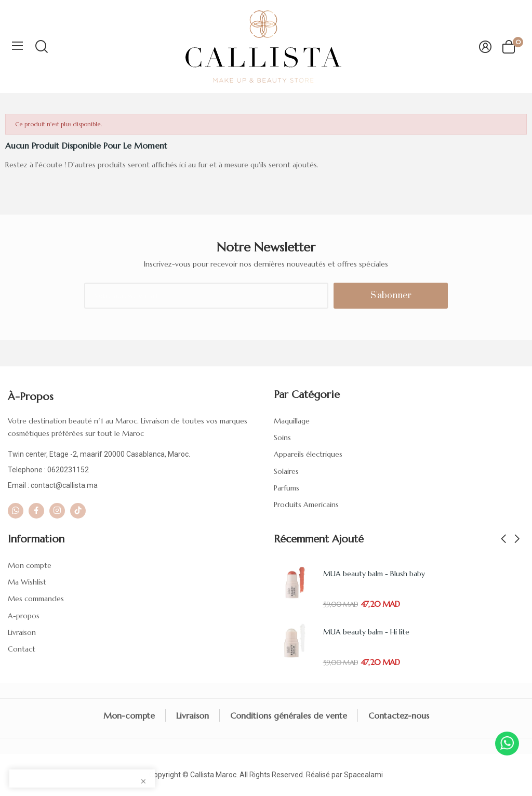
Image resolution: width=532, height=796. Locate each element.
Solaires (286, 471)
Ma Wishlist (27, 582)
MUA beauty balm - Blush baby (374, 574)
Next (517, 539)
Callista (202, 775)
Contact (22, 649)
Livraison (22, 632)
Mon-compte (129, 715)
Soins (282, 437)
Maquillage (292, 421)
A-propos (24, 616)
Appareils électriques (308, 454)
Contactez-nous (399, 715)
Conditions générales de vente (289, 715)
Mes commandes (36, 599)
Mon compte (30, 565)
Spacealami (363, 775)
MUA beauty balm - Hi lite (366, 632)
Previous (503, 539)
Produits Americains (306, 505)
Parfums (287, 488)
